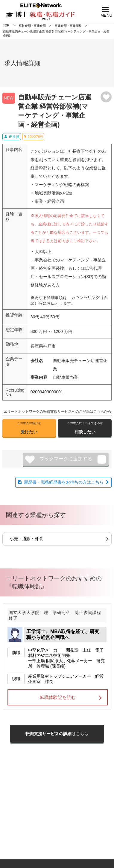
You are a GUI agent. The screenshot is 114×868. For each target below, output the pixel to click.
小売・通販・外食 (26, 539)
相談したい (85, 428)
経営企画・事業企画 (32, 26)
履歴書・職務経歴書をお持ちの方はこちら (64, 482)
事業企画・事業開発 (68, 26)
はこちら (57, 734)
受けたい (29, 428)
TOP (6, 25)
